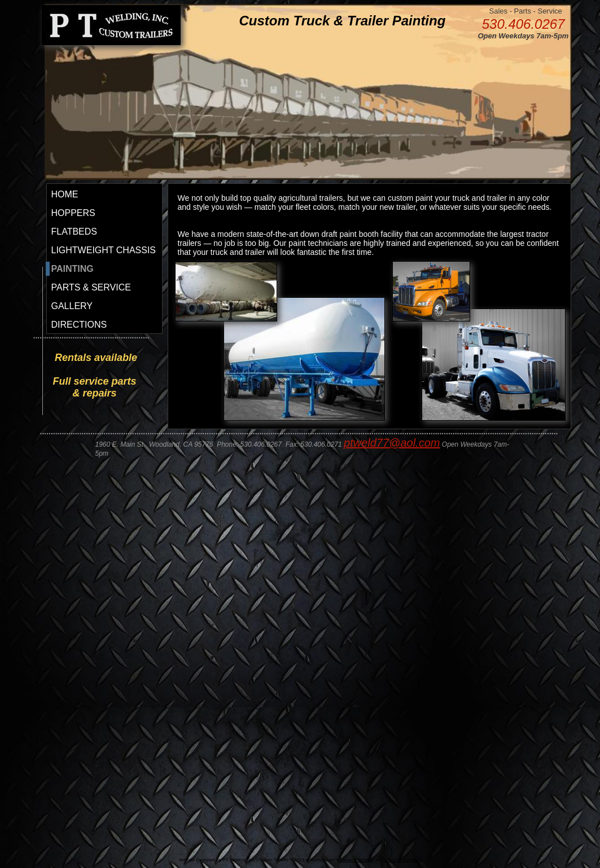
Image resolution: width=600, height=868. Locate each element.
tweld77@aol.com (395, 443)
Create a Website (357, 860)
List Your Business (403, 860)
